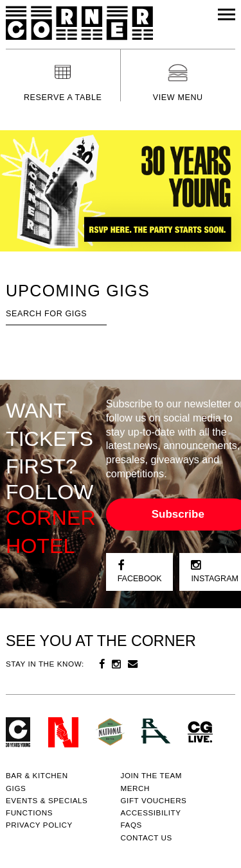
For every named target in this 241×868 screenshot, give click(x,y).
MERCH (136, 788)
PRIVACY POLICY (39, 825)
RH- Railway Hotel (156, 731)
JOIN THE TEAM (152, 775)
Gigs (16, 788)
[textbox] (56, 314)
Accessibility (151, 813)
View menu (178, 97)
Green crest (110, 732)
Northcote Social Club (63, 732)
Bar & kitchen (37, 775)
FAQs (131, 825)
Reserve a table (63, 97)
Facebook (140, 572)
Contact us (147, 838)
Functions (29, 813)
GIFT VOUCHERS (154, 800)
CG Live (200, 732)
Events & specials (47, 800)
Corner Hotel (79, 23)
